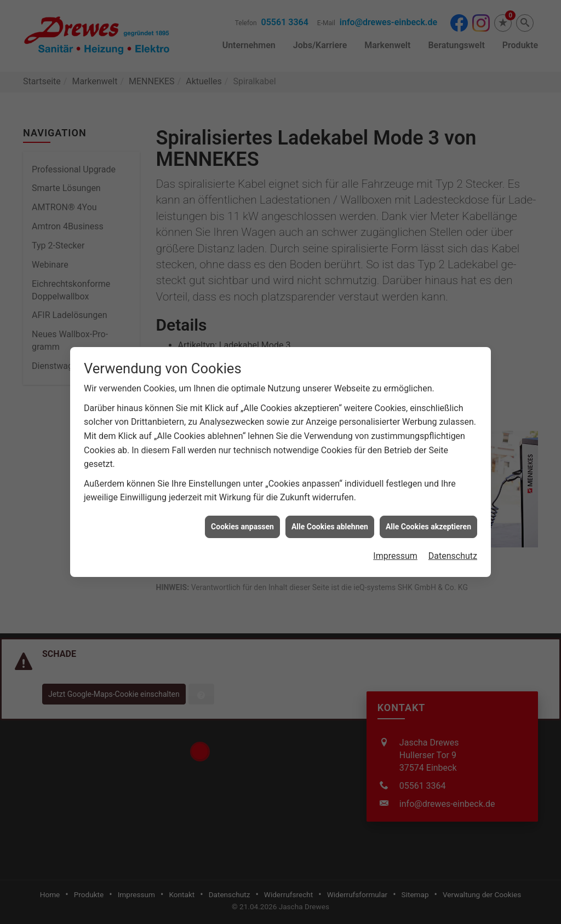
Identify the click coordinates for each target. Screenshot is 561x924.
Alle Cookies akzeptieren (428, 512)
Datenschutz (453, 542)
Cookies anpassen (242, 512)
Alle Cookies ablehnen (330, 512)
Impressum (395, 542)
